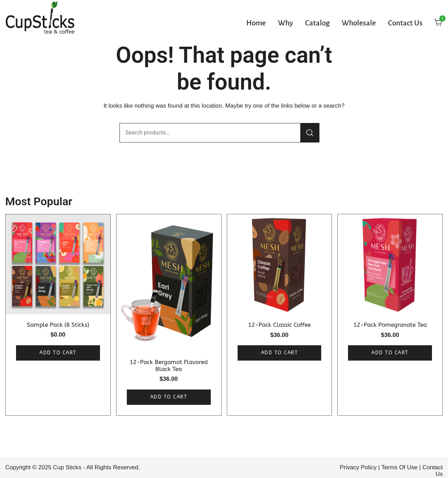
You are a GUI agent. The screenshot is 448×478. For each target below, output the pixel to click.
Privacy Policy (358, 467)
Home (256, 23)
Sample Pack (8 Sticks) (58, 325)
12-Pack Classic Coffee (279, 325)
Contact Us (405, 23)
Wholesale (359, 23)
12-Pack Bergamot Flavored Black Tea (169, 365)
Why (285, 23)
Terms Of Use (400, 467)
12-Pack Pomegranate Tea (390, 325)
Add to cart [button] (58, 353)
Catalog (317, 23)
